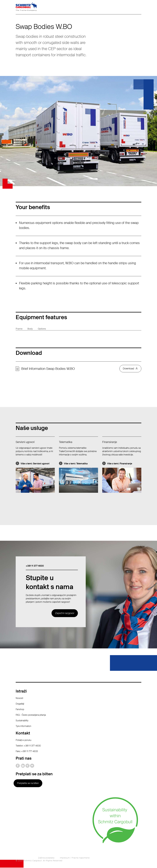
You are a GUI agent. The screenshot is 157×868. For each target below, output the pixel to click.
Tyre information (23, 727)
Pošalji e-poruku (24, 741)
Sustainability (22, 721)
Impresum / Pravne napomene (75, 858)
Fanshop (20, 710)
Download (128, 369)
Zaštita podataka (46, 858)
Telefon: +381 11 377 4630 (28, 746)
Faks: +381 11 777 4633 (27, 752)
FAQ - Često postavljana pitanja (31, 715)
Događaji (20, 704)
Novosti (19, 699)
